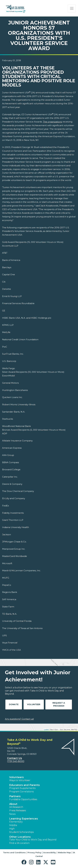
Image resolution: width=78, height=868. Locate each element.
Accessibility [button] (50, 852)
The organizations (52, 122)
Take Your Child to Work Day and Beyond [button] (33, 840)
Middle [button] (13, 825)
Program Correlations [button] (21, 792)
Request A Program (59, 704)
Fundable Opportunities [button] (23, 799)
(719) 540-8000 (16, 761)
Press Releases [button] (18, 810)
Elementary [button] (16, 822)
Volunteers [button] (16, 777)
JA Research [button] (16, 807)
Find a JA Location (19, 843)
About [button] (13, 804)
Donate (14, 704)
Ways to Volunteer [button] (20, 780)
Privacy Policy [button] (34, 852)
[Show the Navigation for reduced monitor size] (72, 8)
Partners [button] (15, 796)
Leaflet (46, 730)
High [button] (12, 829)
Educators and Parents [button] (24, 785)
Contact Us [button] (15, 758)
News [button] (12, 814)
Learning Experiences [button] (24, 819)
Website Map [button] (64, 852)
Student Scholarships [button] (21, 832)
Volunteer (34, 704)
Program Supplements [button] (22, 788)
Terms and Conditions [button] (14, 852)
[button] (25, 862)
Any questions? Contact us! (19, 719)
